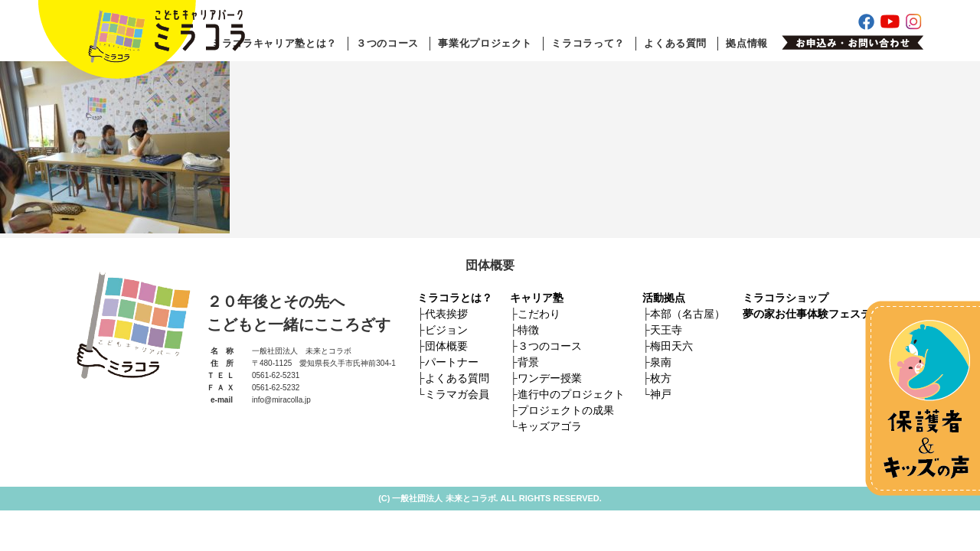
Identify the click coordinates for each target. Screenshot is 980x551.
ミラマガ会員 (457, 394)
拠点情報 (747, 43)
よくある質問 (675, 43)
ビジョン (446, 330)
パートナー (452, 362)
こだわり (539, 314)
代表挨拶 (446, 314)
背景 (528, 362)
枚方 (661, 378)
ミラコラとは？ (455, 298)
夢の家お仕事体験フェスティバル (823, 314)
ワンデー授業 (550, 378)
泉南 (661, 362)
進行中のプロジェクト (571, 394)
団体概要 (446, 346)
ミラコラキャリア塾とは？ (274, 43)
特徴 (528, 330)
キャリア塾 (537, 298)
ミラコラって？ (588, 43)
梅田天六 (671, 346)
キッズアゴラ (550, 426)
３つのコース (387, 43)
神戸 (661, 394)
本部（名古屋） (688, 314)
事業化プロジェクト (485, 43)
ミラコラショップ (786, 298)
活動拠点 (664, 298)
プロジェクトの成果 (566, 410)
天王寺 (666, 330)
